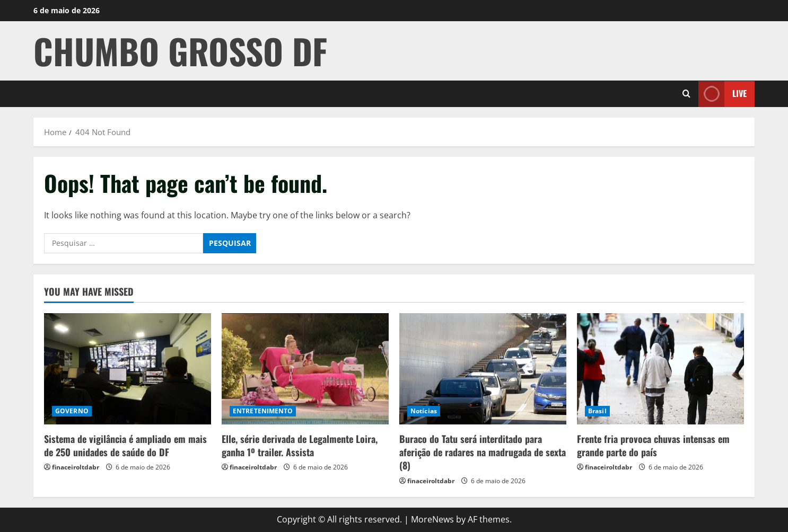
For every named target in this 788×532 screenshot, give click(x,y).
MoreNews (432, 519)
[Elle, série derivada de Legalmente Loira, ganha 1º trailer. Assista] (305, 369)
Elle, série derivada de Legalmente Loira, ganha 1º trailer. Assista (300, 445)
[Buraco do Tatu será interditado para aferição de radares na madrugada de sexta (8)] (483, 369)
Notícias (424, 411)
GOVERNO (72, 411)
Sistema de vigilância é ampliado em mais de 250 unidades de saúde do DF (125, 445)
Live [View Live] (723, 94)
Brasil (597, 411)
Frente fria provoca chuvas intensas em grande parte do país (653, 445)
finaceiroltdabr (76, 467)
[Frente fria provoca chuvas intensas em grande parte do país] (660, 369)
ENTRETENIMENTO (263, 411)
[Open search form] (686, 94)
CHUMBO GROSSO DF (180, 51)
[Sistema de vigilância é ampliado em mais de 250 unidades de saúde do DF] (128, 369)
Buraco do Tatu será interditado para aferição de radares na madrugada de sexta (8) (483, 452)
